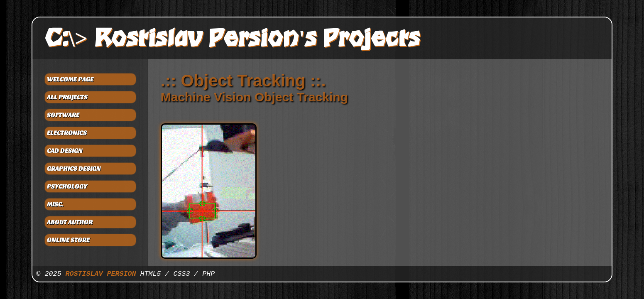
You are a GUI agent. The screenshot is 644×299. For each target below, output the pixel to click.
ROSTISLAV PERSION (101, 274)
